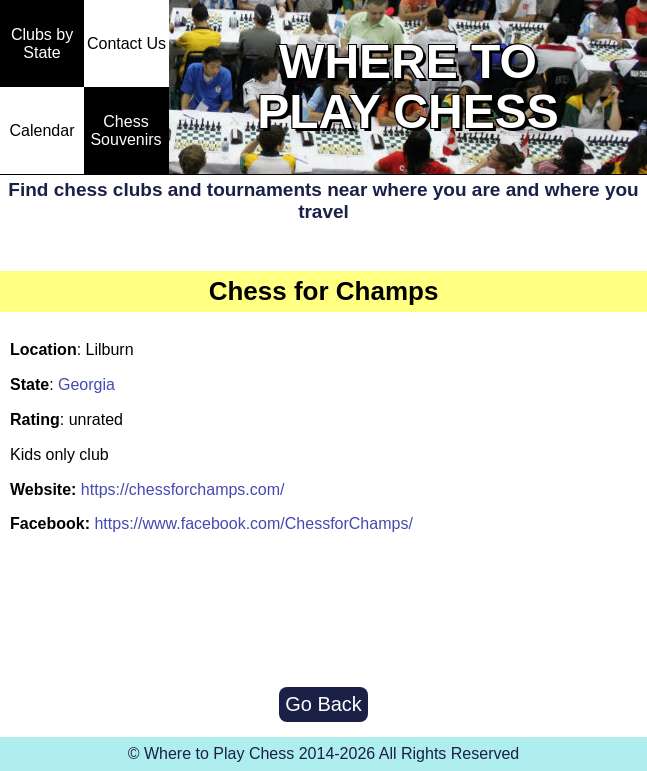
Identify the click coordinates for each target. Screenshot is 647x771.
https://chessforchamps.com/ (183, 489)
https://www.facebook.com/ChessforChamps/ (253, 523)
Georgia (86, 384)
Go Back (323, 704)
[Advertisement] (324, 612)
